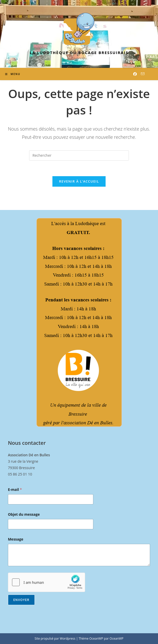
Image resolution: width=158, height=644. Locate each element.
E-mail (15, 489)
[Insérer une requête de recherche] (79, 155)
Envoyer (21, 600)
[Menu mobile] (13, 74)
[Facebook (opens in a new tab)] (135, 74)
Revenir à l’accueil (79, 181)
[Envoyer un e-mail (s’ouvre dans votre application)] (143, 74)
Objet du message (24, 514)
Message (16, 539)
